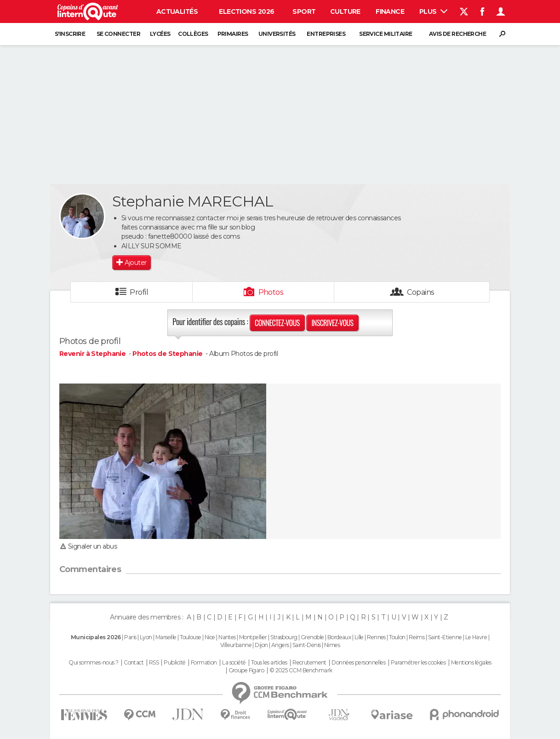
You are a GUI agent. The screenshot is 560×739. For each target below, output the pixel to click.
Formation (204, 663)
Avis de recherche (457, 34)
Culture (345, 11)
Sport (304, 11)
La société (234, 663)
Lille (359, 637)
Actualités (177, 11)
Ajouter (135, 263)
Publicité (174, 663)
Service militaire (386, 34)
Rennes (376, 637)
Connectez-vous (277, 323)
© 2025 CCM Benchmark (301, 670)
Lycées (160, 34)
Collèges (193, 34)
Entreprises (326, 34)
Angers (280, 645)
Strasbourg (284, 637)
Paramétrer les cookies (418, 663)
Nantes (227, 637)
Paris (130, 637)
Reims (417, 637)
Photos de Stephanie (167, 354)
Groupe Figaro (246, 670)
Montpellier (253, 637)
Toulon (397, 637)
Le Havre (476, 637)
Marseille (166, 637)
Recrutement (309, 663)
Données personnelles (358, 663)
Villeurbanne (236, 645)
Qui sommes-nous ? (93, 663)
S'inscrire (70, 34)
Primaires (233, 34)
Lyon (146, 637)
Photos (271, 292)
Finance (390, 11)
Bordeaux (339, 637)
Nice (210, 637)
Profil (139, 292)
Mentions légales (471, 663)
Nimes (332, 645)
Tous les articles (269, 663)
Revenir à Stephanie (93, 354)
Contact (134, 663)
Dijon (261, 645)
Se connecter (118, 34)
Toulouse (191, 637)
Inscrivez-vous (332, 323)
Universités (277, 34)
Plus (433, 11)
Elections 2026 (246, 11)
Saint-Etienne (445, 637)
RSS (154, 663)
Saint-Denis (307, 645)
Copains (420, 292)
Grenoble (312, 637)
